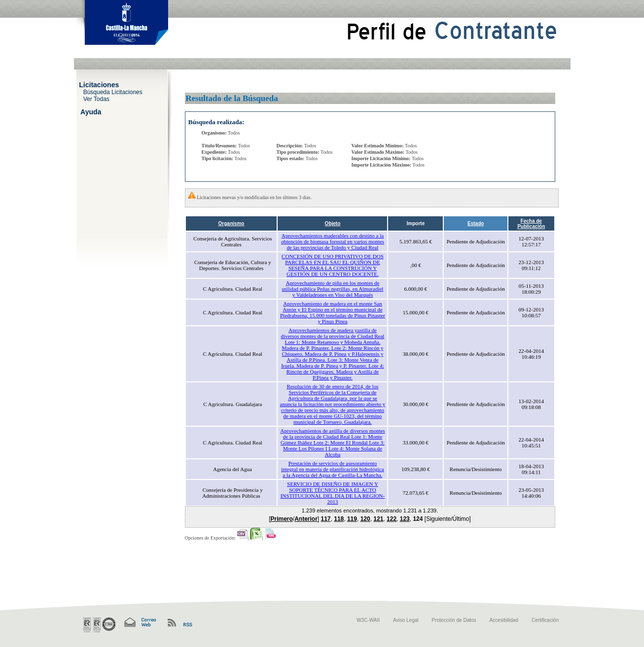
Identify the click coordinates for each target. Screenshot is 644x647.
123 (405, 519)
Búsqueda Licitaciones (113, 92)
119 (352, 519)
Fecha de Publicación (531, 224)
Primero (281, 519)
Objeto (333, 223)
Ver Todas (96, 99)
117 (326, 519)
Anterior (306, 519)
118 (339, 519)
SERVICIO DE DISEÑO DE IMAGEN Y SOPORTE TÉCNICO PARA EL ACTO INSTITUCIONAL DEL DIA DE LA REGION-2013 (333, 493)
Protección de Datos (454, 620)
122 (392, 519)
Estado (476, 223)
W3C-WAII (368, 620)
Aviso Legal (406, 620)
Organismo (232, 223)
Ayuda (91, 111)
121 (378, 519)
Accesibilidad (504, 620)
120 (365, 519)
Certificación (545, 620)
